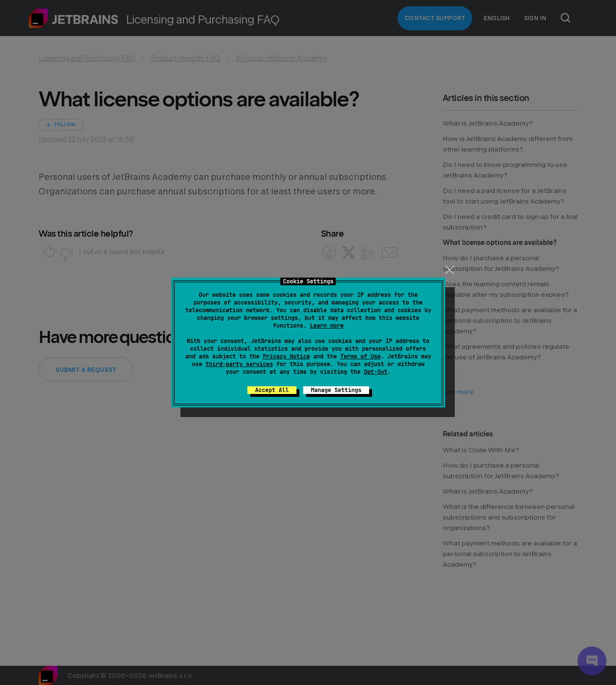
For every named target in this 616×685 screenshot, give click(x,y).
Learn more (327, 326)
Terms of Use (360, 356)
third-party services (239, 364)
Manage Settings (336, 390)
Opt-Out (376, 372)
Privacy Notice (286, 356)
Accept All (272, 390)
